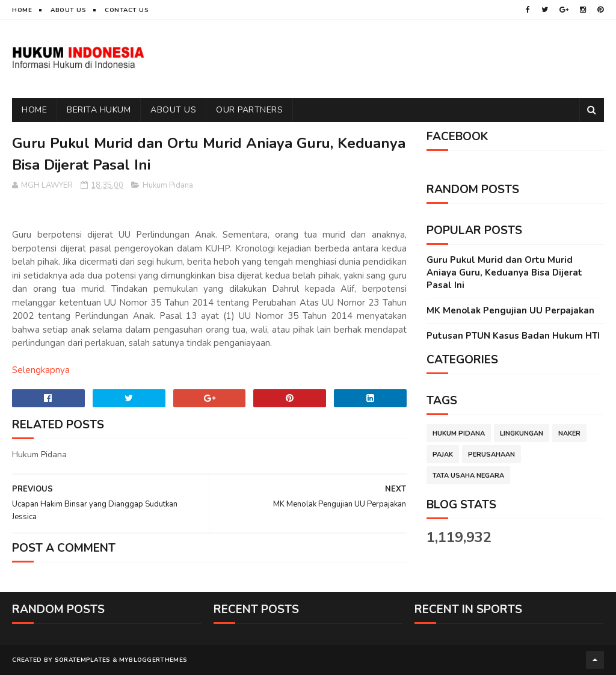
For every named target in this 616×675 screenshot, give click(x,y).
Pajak (443, 455)
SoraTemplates (83, 660)
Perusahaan (491, 455)
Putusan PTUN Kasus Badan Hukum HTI (513, 336)
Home (22, 10)
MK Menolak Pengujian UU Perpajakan (510, 310)
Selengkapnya (41, 370)
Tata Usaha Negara (468, 476)
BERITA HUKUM (99, 110)
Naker (569, 433)
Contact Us (127, 10)
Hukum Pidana (168, 185)
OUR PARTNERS (249, 110)
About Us (68, 10)
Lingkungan (522, 433)
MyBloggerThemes (153, 660)
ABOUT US (173, 110)
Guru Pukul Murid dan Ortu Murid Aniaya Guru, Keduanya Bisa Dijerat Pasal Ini (504, 273)
